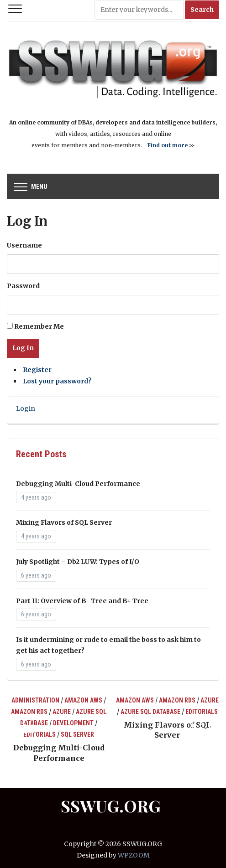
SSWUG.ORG (111, 806)
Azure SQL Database (150, 712)
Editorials (39, 734)
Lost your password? (57, 381)
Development (73, 723)
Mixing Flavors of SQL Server (64, 522)
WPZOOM (134, 855)
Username (24, 245)
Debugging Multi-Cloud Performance (78, 484)
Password (23, 286)
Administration (35, 700)
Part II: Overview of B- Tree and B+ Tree (82, 601)
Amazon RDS (29, 712)
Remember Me (39, 326)
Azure (62, 712)
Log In (23, 348)
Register (37, 370)
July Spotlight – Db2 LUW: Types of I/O (78, 562)
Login (26, 408)
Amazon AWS (83, 700)
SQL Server (77, 734)
